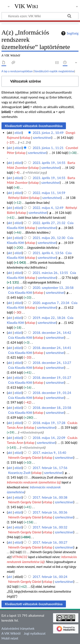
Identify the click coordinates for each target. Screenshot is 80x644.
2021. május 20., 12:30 (49, 238)
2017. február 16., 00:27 (50, 542)
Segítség (69, 33)
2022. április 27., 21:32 (49, 223)
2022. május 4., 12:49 (48, 208)
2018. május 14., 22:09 (49, 438)
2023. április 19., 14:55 (49, 163)
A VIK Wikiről (11, 633)
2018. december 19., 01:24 (52, 393)
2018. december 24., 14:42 (52, 333)
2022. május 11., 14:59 (49, 193)
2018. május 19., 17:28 (49, 423)
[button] (40, 81)
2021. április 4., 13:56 (48, 253)
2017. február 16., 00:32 (50, 527)
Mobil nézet (10, 638)
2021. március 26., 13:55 (50, 273)
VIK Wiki (26, 6)
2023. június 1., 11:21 (48, 148)
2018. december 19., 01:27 (52, 378)
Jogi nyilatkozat (35, 633)
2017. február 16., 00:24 (50, 577)
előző (18, 133)
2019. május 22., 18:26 (49, 318)
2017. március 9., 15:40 (49, 453)
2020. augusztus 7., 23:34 (51, 303)
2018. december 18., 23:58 (52, 408)
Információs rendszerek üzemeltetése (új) (34, 482)
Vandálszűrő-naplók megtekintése (54, 71)
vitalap (26, 137)
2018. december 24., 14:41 (52, 348)
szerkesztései (42, 137)
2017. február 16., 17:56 (50, 468)
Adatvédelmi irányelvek (18, 628)
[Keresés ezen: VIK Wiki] (40, 16)
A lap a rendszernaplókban (17, 71)
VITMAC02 (20, 557)
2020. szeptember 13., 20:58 (53, 288)
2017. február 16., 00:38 (50, 497)
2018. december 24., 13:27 (52, 363)
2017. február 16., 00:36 (50, 512)
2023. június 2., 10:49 (48, 133)
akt (10, 148)
